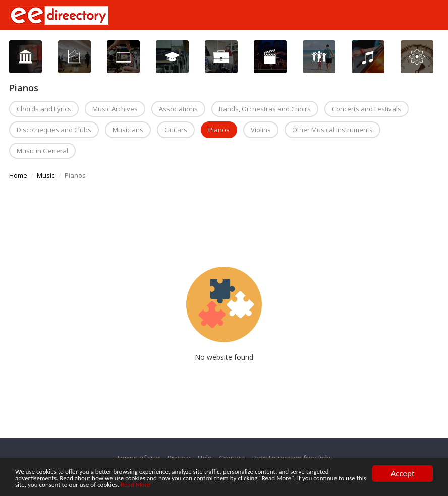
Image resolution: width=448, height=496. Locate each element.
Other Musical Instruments (332, 130)
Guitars (176, 130)
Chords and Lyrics (44, 109)
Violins (261, 130)
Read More (351, 485)
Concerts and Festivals (367, 109)
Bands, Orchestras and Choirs (265, 109)
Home (18, 175)
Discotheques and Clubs (54, 130)
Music (46, 175)
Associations (178, 109)
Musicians (128, 130)
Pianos (219, 130)
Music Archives (115, 109)
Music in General (42, 151)
